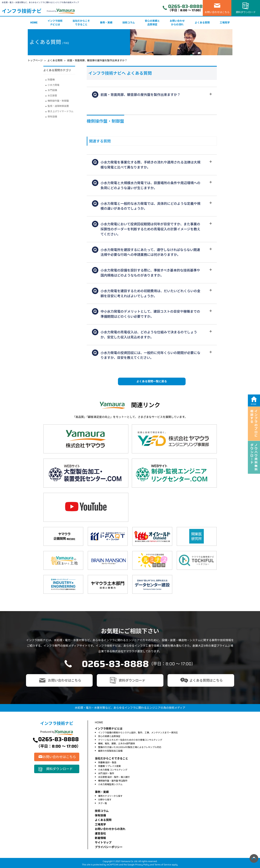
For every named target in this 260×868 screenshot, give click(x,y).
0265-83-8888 (185, 6)
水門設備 (52, 90)
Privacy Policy (142, 865)
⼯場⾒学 (100, 824)
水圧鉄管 (52, 96)
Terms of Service (163, 865)
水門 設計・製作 (106, 773)
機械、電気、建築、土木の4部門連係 (117, 744)
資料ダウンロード (246, 12)
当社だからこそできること (81, 23)
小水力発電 (54, 85)
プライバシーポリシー (109, 847)
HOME (34, 23)
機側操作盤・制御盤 (58, 101)
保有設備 (52, 117)
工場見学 (225, 23)
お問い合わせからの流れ (177, 23)
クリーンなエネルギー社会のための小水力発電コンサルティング (130, 740)
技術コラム (129, 23)
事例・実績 (106, 23)
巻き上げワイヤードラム (61, 111)
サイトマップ (103, 843)
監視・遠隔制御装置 (58, 106)
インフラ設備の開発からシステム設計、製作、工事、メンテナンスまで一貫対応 (138, 733)
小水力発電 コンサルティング (113, 770)
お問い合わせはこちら (217, 12)
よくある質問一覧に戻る (152, 381)
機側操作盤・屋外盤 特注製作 (113, 781)
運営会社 (100, 834)
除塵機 (51, 80)
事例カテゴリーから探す (110, 796)
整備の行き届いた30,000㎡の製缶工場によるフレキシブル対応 (130, 747)
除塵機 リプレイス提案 (110, 766)
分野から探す (105, 800)
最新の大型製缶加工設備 (110, 751)
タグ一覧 (103, 803)
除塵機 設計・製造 (107, 762)
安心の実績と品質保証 (152, 23)
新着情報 (100, 838)
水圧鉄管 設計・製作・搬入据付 (114, 777)
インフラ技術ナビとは (55, 23)
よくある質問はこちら (206, 680)
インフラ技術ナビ (22, 11)
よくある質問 (202, 23)
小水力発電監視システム (110, 784)
